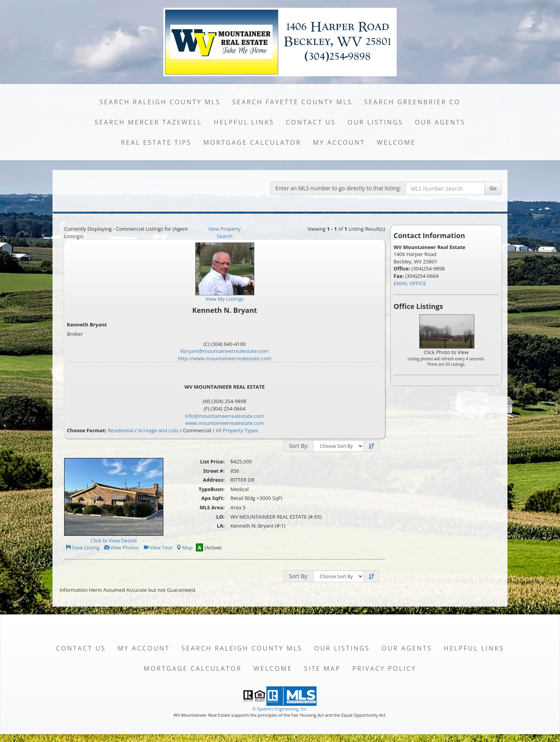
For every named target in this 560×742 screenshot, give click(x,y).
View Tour (158, 547)
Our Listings (375, 122)
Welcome (396, 142)
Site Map (322, 668)
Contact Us (311, 122)
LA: (220, 526)
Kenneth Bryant (87, 325)
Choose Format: (87, 430)
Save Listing (82, 547)
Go (493, 188)
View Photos (121, 547)
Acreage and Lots (158, 430)
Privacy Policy (384, 668)
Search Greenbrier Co (412, 102)
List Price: (213, 461)
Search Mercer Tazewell (148, 122)
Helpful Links (244, 122)
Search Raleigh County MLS (160, 102)
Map (184, 547)
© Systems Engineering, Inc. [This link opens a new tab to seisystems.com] (280, 709)
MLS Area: (212, 507)
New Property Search (225, 232)
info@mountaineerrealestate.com (225, 416)
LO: (220, 517)
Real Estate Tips (156, 142)
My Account (339, 142)
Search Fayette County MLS (292, 102)
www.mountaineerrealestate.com (224, 423)
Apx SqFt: (213, 498)
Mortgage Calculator (252, 142)
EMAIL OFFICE (410, 283)
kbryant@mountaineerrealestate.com (225, 351)
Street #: (214, 471)
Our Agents (440, 122)
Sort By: (299, 446)
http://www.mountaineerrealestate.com (225, 358)
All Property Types (237, 430)
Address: (214, 480)
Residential (121, 430)
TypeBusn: (212, 489)
